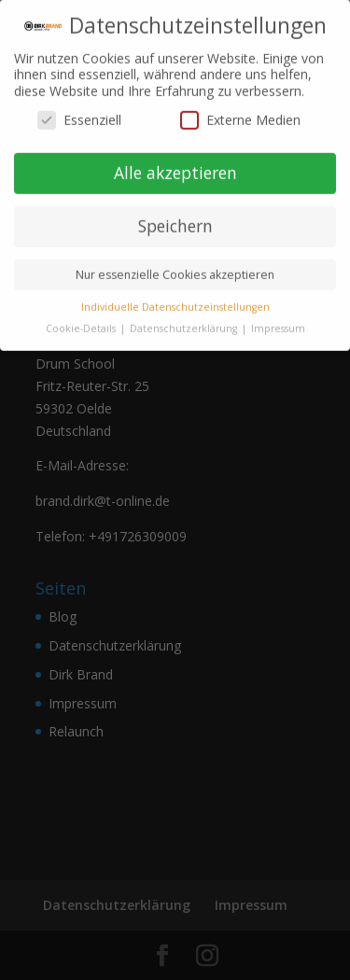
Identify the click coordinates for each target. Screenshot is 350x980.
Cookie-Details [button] (82, 320)
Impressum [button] (278, 320)
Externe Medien (240, 112)
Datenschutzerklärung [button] (185, 320)
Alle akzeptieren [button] (175, 164)
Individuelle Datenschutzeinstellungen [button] (175, 299)
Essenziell (79, 112)
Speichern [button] (175, 217)
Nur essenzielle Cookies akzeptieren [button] (175, 266)
